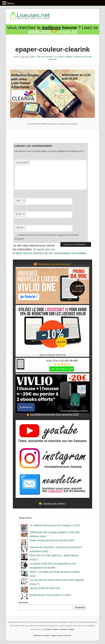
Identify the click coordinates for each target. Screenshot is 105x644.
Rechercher (23, 603)
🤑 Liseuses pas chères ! (52, 504)
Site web (20, 227)
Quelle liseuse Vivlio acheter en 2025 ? (51, 595)
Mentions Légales (67, 629)
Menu (11, 3)
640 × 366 (36, 57)
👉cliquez (52, 31)
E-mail (20, 214)
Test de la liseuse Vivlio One (45, 588)
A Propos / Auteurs (52, 629)
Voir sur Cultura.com (62, 369)
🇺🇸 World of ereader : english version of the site (52, 636)
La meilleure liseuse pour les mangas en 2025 (55, 525)
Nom (20, 201)
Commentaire (22, 163)
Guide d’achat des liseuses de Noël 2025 (52, 540)
